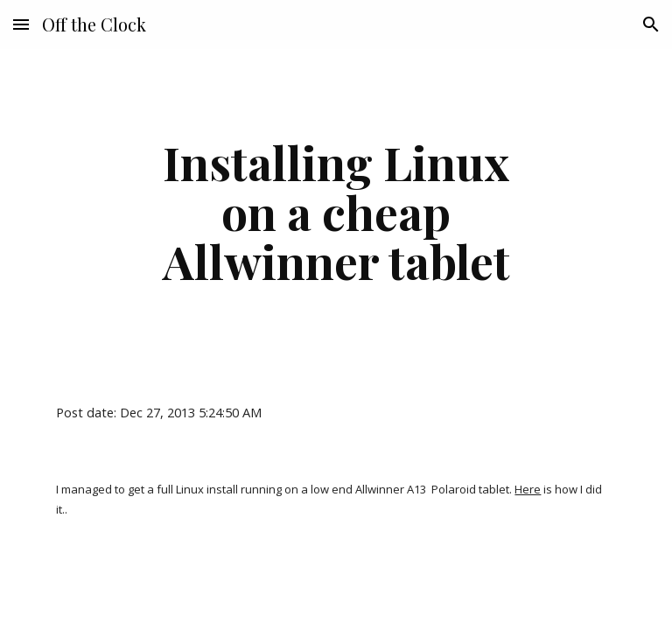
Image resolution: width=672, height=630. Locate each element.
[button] (21, 24)
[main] (336, 212)
